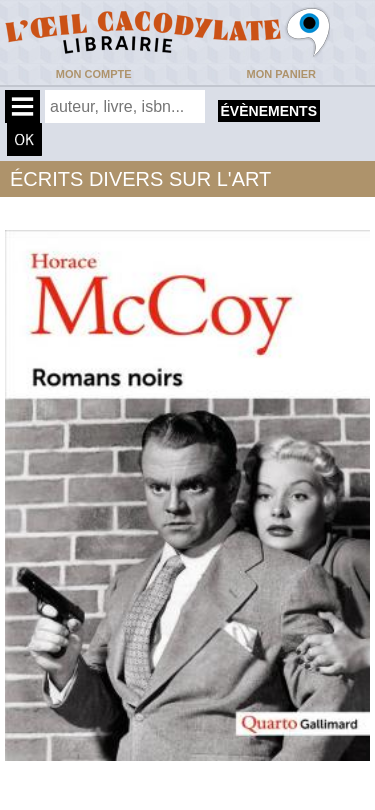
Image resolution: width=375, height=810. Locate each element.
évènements (269, 111)
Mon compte (94, 74)
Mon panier (281, 74)
